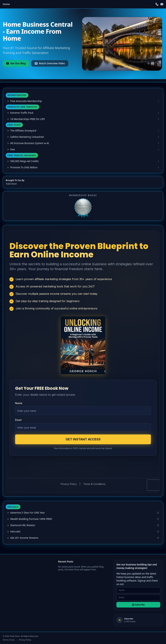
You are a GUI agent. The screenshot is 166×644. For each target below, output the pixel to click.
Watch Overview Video (50, 63)
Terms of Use (9, 640)
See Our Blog (16, 63)
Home (6, 4)
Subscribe (138, 605)
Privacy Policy (25, 640)
